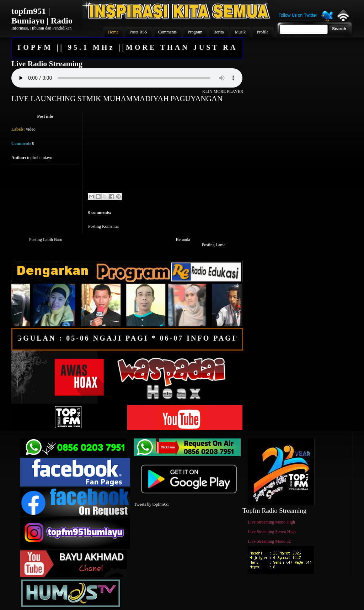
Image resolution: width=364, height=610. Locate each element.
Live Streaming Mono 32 (269, 541)
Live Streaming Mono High (271, 522)
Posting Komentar (104, 226)
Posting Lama (214, 245)
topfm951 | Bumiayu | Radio (42, 16)
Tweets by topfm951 (151, 504)
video (31, 129)
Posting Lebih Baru (46, 240)
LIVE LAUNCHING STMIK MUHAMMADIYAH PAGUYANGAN (117, 99)
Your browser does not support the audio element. (127, 78)
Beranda (183, 240)
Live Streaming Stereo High (272, 532)
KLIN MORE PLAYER (223, 91)
